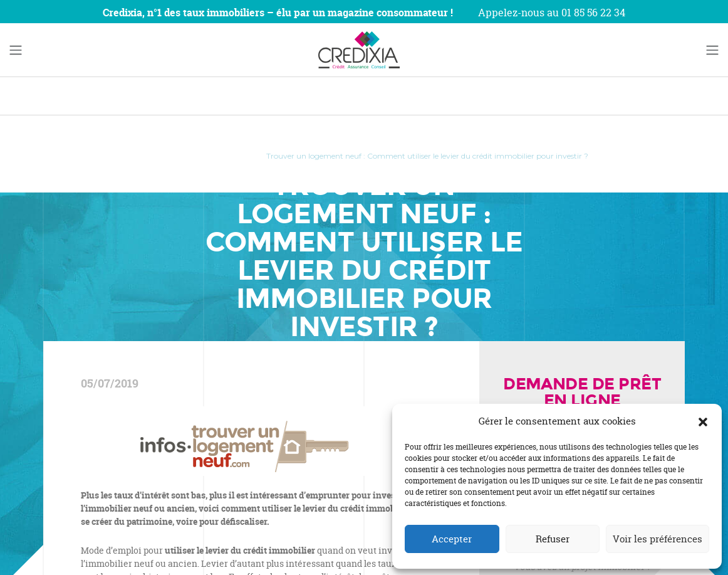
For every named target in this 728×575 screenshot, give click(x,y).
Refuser (553, 539)
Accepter (452, 539)
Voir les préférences (658, 539)
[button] (703, 421)
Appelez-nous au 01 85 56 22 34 (552, 13)
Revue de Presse (216, 156)
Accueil (153, 156)
